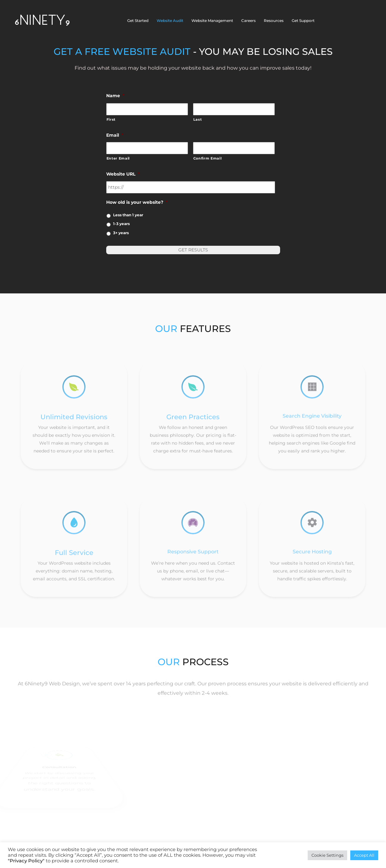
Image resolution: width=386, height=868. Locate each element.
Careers (248, 21)
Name (115, 96)
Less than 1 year (128, 215)
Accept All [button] (364, 855)
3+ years (121, 233)
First (111, 119)
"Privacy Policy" (26, 861)
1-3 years (121, 224)
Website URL (123, 174)
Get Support (303, 21)
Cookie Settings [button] (327, 855)
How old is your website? (137, 202)
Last (198, 119)
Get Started (138, 21)
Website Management (212, 21)
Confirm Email (208, 158)
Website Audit (170, 21)
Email (115, 135)
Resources (274, 21)
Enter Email (118, 158)
